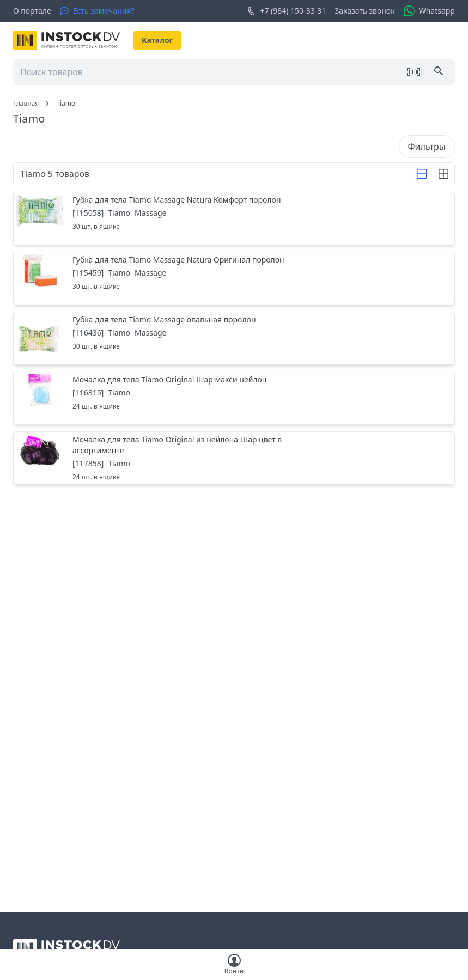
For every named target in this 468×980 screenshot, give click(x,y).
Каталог (157, 40)
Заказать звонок (364, 11)
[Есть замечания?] (97, 11)
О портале (32, 11)
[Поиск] (440, 72)
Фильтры (427, 147)
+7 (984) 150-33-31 (286, 11)
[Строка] (422, 174)
